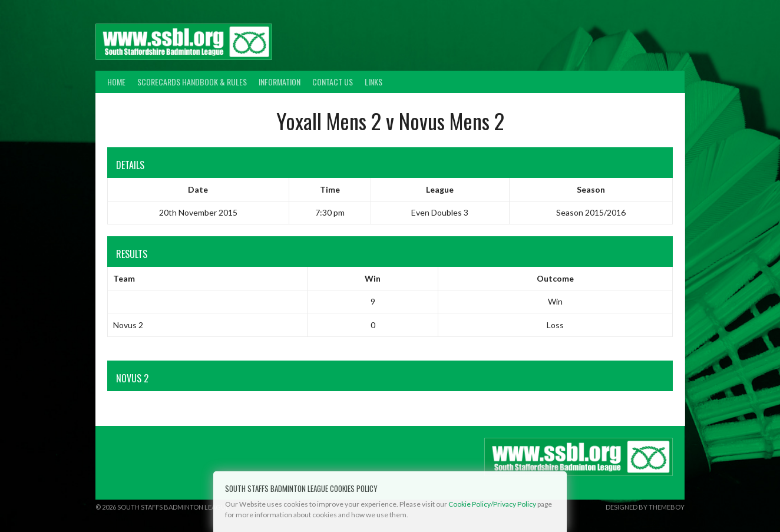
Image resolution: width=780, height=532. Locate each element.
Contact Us (333, 82)
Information (280, 82)
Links (374, 82)
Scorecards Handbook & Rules (192, 82)
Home (116, 82)
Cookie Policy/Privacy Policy (492, 504)
